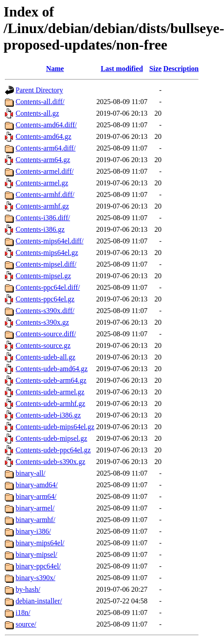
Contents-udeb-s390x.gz (50, 462)
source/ (26, 624)
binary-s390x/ (35, 578)
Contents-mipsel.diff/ (46, 264)
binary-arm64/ (36, 496)
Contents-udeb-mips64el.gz (55, 427)
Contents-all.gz (37, 113)
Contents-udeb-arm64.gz (51, 380)
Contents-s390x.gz (42, 322)
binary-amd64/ (37, 485)
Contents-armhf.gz (42, 206)
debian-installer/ (39, 601)
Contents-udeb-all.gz (46, 357)
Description (181, 69)
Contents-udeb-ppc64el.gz (53, 450)
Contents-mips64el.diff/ (50, 241)
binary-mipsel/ (36, 554)
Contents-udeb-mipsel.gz (51, 438)
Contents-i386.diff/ (43, 218)
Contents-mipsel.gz (43, 276)
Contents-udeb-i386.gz (48, 415)
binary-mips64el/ (40, 543)
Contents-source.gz (43, 345)
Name (55, 69)
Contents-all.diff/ (40, 102)
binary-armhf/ (35, 520)
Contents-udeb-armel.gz (50, 392)
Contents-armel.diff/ (45, 171)
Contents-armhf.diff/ (45, 194)
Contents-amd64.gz (44, 136)
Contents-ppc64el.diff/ (48, 287)
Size (156, 69)
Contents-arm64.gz (43, 160)
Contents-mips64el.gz (47, 253)
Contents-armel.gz (42, 183)
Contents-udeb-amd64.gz (52, 369)
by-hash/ (28, 589)
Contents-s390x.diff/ (45, 311)
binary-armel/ (35, 508)
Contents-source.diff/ (46, 334)
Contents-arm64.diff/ (46, 148)
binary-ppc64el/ (38, 566)
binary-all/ (31, 473)
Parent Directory (39, 90)
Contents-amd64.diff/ (46, 125)
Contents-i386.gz (40, 229)
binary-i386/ (33, 531)
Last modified (122, 69)
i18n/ (23, 613)
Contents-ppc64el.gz (45, 299)
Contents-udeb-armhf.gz (50, 404)
